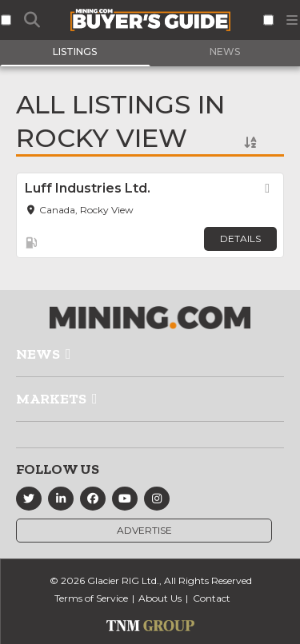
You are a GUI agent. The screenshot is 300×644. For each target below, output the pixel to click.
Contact (212, 598)
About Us (160, 598)
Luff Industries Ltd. (88, 188)
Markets (51, 399)
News (38, 354)
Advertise (144, 530)
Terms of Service (91, 598)
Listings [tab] (75, 52)
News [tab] (225, 52)
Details (240, 239)
